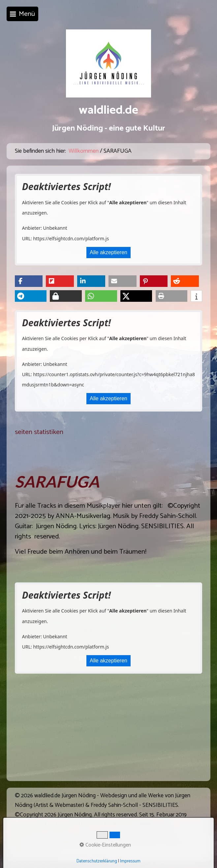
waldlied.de (108, 110)
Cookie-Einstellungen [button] (105, 845)
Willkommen (84, 151)
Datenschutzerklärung (97, 861)
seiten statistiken (39, 432)
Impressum (130, 861)
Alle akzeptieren (108, 252)
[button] (29, 281)
